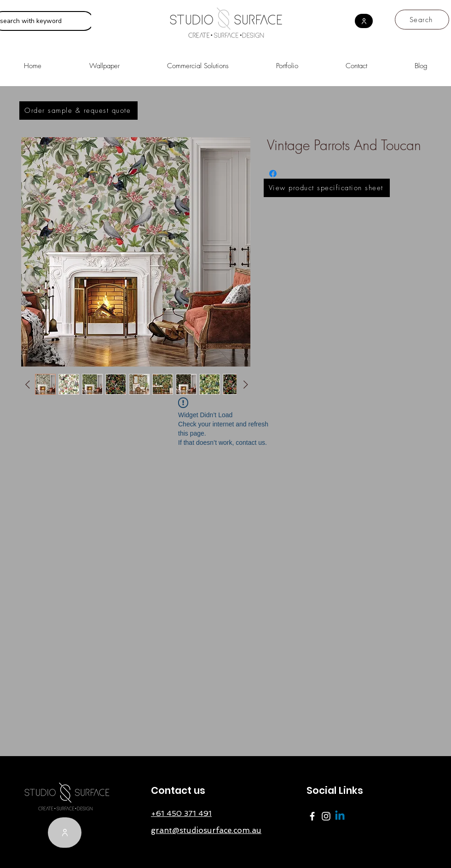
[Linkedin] (340, 816)
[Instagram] (326, 816)
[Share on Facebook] (273, 174)
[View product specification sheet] (327, 188)
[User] (364, 21)
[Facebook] (312, 816)
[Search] (422, 20)
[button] (198, 62)
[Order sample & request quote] (78, 111)
